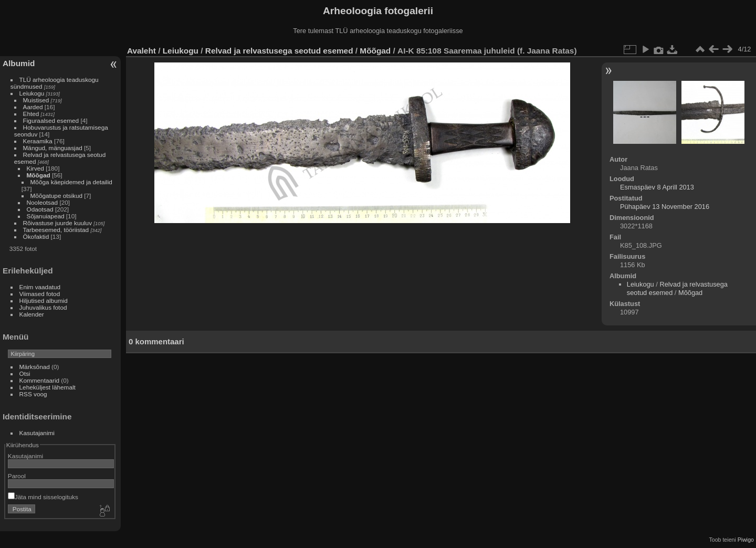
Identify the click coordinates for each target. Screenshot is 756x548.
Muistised (36, 100)
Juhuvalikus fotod (43, 307)
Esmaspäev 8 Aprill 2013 (657, 187)
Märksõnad (35, 367)
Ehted (31, 114)
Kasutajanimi (37, 433)
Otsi (25, 373)
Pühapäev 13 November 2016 (665, 207)
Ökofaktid (36, 236)
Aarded (33, 107)
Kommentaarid (40, 380)
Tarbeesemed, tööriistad (56, 230)
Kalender (32, 314)
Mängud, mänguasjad (53, 148)
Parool (17, 476)
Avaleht (141, 51)
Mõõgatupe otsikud (56, 196)
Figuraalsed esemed (51, 120)
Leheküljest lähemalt (48, 387)
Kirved (35, 168)
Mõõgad (39, 175)
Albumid (19, 63)
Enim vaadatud (40, 287)
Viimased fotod (40, 294)
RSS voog (33, 394)
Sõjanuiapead (46, 216)
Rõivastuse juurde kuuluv (57, 223)
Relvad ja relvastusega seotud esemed (279, 51)
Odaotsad (40, 209)
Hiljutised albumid (44, 301)
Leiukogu (32, 93)
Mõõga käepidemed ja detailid (71, 182)
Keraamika (38, 141)
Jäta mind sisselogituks (43, 497)
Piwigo (746, 540)
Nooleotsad (43, 202)
